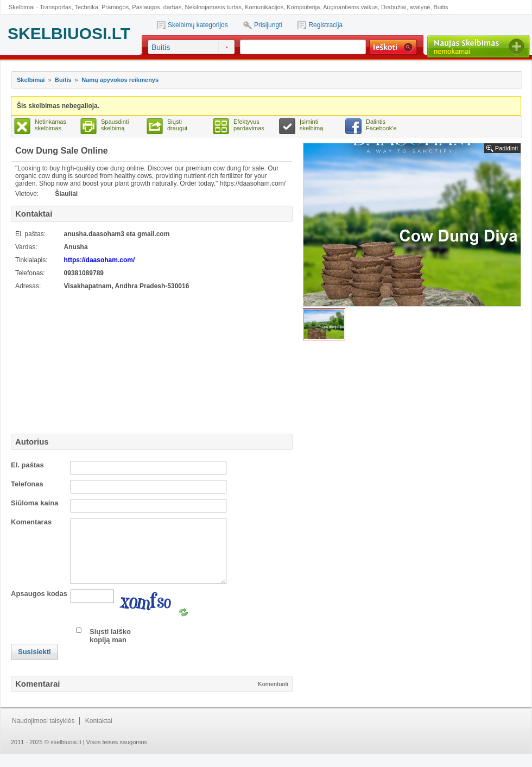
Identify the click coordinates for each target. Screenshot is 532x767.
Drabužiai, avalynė (406, 7)
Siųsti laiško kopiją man (110, 649)
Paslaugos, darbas (157, 7)
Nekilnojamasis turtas (214, 7)
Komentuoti (273, 697)
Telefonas (27, 484)
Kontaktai (99, 734)
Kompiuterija (303, 7)
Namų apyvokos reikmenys (120, 80)
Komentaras (31, 522)
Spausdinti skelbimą (115, 125)
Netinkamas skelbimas (50, 125)
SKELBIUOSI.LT (69, 33)
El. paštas (27, 465)
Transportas (55, 7)
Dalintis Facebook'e (381, 125)
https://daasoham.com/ (100, 260)
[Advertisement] (79, 360)
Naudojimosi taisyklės (43, 734)
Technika (86, 7)
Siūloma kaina (34, 503)
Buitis (441, 7)
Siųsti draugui (177, 125)
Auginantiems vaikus (350, 7)
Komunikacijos (264, 7)
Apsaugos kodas (39, 607)
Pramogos (115, 7)
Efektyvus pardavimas (249, 125)
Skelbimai (31, 80)
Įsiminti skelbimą (311, 125)
